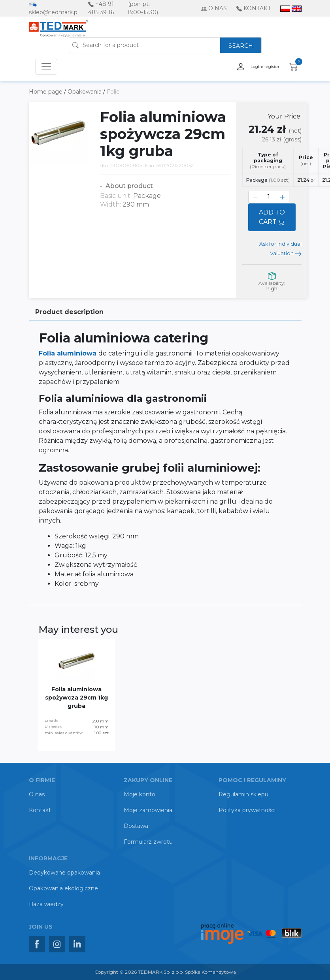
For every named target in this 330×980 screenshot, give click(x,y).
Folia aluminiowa (69, 353)
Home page (46, 92)
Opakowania (85, 92)
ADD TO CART (272, 217)
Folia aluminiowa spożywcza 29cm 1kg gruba (76, 698)
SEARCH (241, 46)
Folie (113, 92)
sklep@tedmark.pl (54, 12)
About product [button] (128, 186)
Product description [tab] (69, 312)
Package (268, 180)
